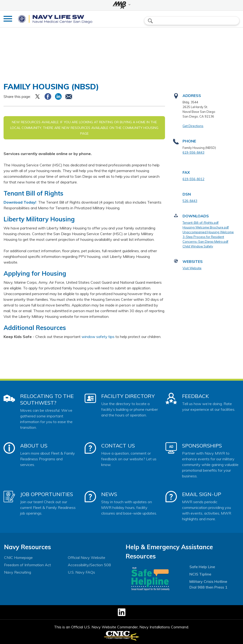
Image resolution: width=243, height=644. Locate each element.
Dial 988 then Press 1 (208, 587)
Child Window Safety (198, 246)
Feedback (195, 396)
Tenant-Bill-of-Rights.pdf (201, 223)
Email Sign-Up (202, 494)
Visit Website (192, 268)
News (109, 494)
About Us (34, 446)
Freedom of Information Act (28, 565)
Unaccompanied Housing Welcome (208, 232)
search (150, 21)
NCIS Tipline (200, 574)
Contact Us (118, 446)
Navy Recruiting (18, 572)
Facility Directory (128, 396)
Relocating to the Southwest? (47, 399)
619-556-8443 (193, 152)
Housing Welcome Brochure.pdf (206, 227)
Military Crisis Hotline (208, 581)
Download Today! (20, 202)
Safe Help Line (202, 567)
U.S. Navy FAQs (81, 572)
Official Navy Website (87, 557)
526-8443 (190, 201)
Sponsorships (202, 446)
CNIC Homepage (18, 557)
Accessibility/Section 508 (89, 565)
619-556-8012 (193, 179)
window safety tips (98, 337)
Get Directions (193, 126)
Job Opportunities (47, 494)
